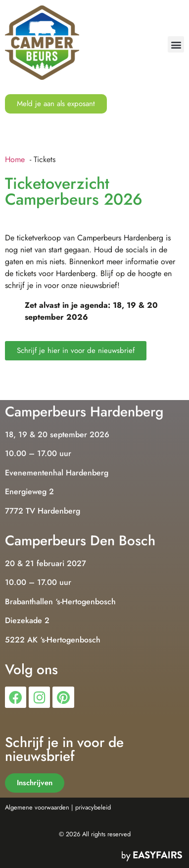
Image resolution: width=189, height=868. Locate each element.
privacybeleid (93, 807)
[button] (176, 44)
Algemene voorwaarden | (39, 807)
